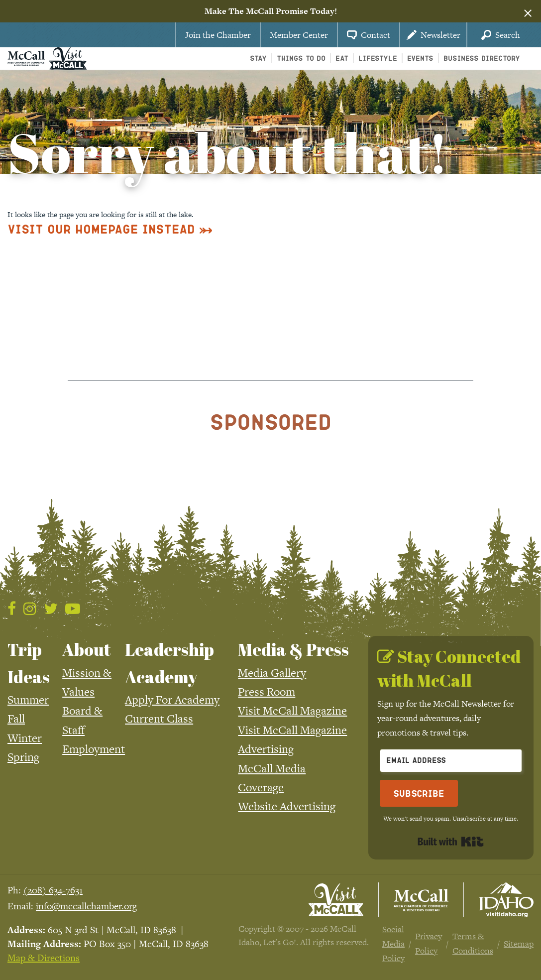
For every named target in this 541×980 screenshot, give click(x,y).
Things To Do (301, 58)
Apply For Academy (172, 700)
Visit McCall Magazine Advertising (292, 739)
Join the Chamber (218, 35)
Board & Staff (82, 720)
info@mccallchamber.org (86, 906)
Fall (16, 719)
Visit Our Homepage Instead (101, 229)
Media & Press (293, 649)
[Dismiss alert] (528, 11)
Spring (23, 757)
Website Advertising (287, 806)
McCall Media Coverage (272, 778)
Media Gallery (272, 673)
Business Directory (482, 58)
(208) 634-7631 (53, 890)
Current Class (159, 719)
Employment (94, 749)
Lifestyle (378, 58)
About (87, 649)
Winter (25, 738)
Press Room (267, 692)
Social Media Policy (393, 944)
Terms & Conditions (473, 943)
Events (420, 58)
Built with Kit (451, 842)
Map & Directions (44, 958)
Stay (258, 58)
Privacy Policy (429, 943)
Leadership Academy (169, 663)
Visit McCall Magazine (292, 711)
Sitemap (519, 944)
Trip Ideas (29, 663)
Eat (342, 58)
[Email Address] (451, 761)
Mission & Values (87, 682)
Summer (28, 700)
